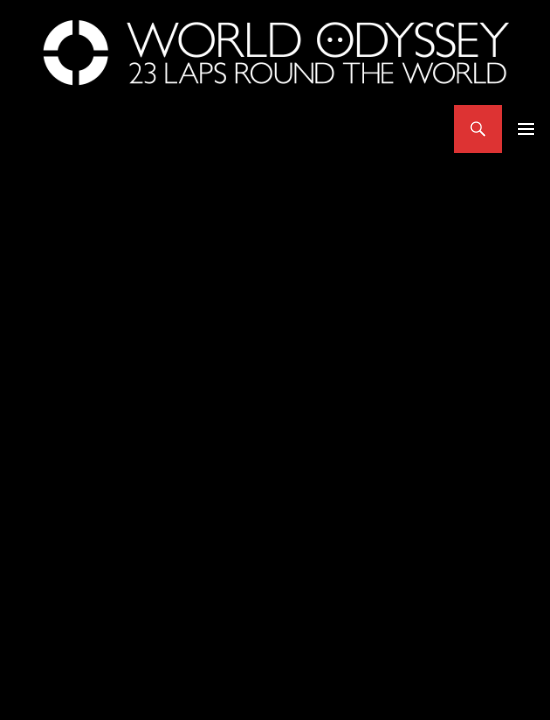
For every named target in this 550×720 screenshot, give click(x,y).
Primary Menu (526, 129)
